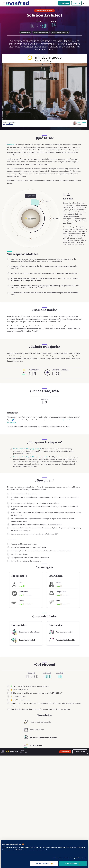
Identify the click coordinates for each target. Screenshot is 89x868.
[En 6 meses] (31, 237)
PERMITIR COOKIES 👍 (73, 864)
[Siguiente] (68, 193)
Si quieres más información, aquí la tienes (68, 858)
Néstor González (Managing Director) (27, 447)
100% (52, 25)
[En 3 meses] (51, 217)
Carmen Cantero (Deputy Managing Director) (30, 455)
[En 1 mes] (41, 200)
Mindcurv (11, 143)
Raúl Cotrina (82, 121)
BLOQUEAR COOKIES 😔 (44, 864)
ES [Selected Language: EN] (83, 3)
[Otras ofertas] (80, 750)
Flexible (47, 675)
